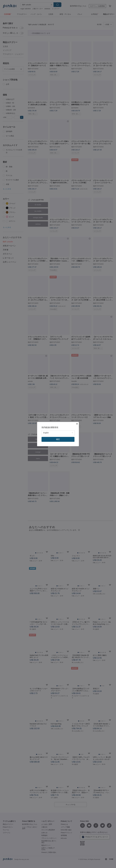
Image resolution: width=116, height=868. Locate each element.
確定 (58, 439)
